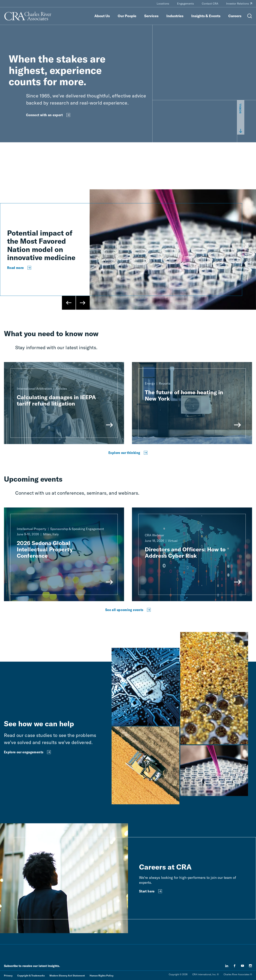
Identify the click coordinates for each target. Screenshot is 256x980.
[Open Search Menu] (250, 16)
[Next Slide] (83, 303)
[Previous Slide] (69, 303)
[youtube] (243, 966)
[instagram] (250, 966)
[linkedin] (227, 966)
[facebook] (235, 966)
